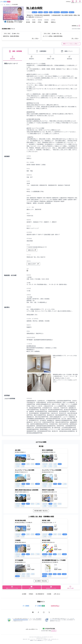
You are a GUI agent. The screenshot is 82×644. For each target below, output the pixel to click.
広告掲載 (49, 594)
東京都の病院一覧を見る (41, 511)
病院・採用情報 (15, 51)
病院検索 (8, 5)
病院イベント (67, 51)
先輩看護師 (41, 51)
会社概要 (24, 594)
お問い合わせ (57, 594)
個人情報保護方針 (40, 594)
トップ (2, 5)
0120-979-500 (50, 629)
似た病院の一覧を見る (41, 581)
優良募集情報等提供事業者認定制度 (21, 620)
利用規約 (31, 594)
